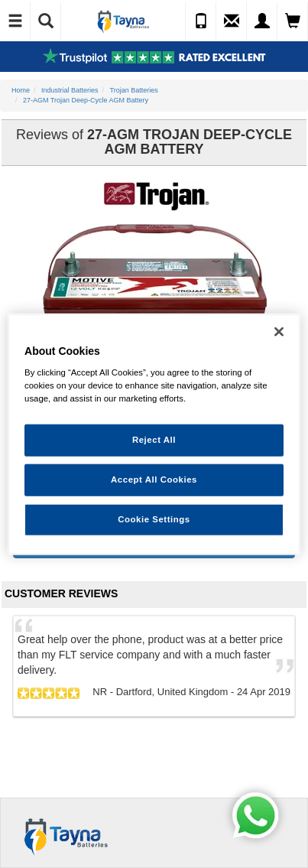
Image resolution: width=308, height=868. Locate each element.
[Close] (279, 331)
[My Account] (262, 21)
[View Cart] (293, 21)
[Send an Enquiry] (232, 21)
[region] (154, 434)
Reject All (154, 440)
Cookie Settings (154, 519)
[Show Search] (46, 21)
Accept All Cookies (154, 480)
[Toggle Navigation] (15, 21)
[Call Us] (201, 21)
